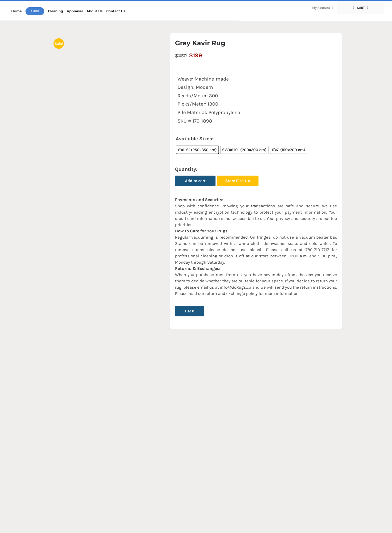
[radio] (197, 150)
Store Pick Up (238, 181)
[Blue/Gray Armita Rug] (307, 419)
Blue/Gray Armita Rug (303, 474)
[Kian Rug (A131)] (84, 419)
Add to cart (195, 181)
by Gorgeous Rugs (211, 527)
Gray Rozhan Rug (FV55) (231, 474)
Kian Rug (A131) (73, 474)
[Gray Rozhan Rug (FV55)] (233, 419)
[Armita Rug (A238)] (159, 419)
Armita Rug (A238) (151, 474)
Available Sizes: (195, 139)
